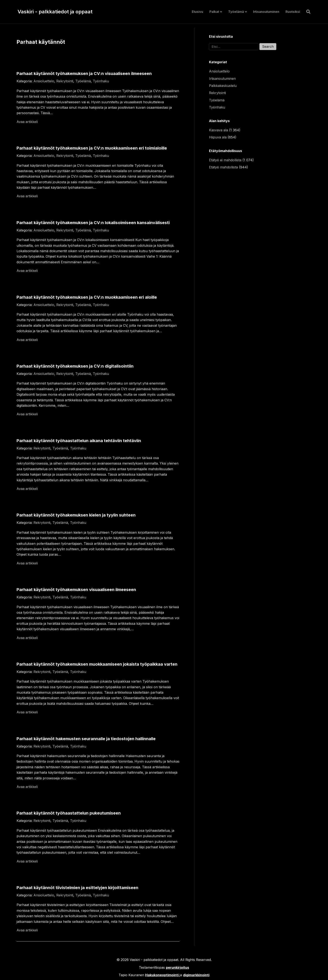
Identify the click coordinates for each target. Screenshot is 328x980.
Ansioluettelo (44, 81)
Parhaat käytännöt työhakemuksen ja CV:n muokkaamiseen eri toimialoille (92, 148)
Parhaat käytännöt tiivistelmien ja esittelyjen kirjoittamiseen (77, 888)
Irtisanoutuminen (266, 12)
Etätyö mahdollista (223, 167)
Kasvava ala (218, 130)
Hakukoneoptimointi (162, 975)
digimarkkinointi (196, 975)
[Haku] (307, 12)
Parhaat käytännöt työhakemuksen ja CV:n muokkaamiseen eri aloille (87, 297)
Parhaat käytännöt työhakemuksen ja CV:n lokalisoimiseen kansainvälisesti (93, 223)
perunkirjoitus (177, 967)
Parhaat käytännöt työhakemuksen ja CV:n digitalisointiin (75, 366)
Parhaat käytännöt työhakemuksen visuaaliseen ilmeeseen (76, 590)
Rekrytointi (65, 81)
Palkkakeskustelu (223, 86)
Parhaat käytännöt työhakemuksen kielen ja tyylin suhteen (76, 515)
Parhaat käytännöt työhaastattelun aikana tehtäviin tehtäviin (79, 441)
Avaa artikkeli (27, 122)
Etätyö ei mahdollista (225, 160)
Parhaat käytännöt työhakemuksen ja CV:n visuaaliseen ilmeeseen (84, 74)
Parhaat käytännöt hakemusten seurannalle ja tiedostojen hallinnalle (86, 739)
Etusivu (197, 12)
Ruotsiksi (293, 12)
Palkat (214, 12)
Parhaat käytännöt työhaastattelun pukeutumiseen (69, 813)
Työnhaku (101, 81)
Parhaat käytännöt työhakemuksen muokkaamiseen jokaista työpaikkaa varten (97, 664)
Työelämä (236, 12)
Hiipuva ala (218, 137)
